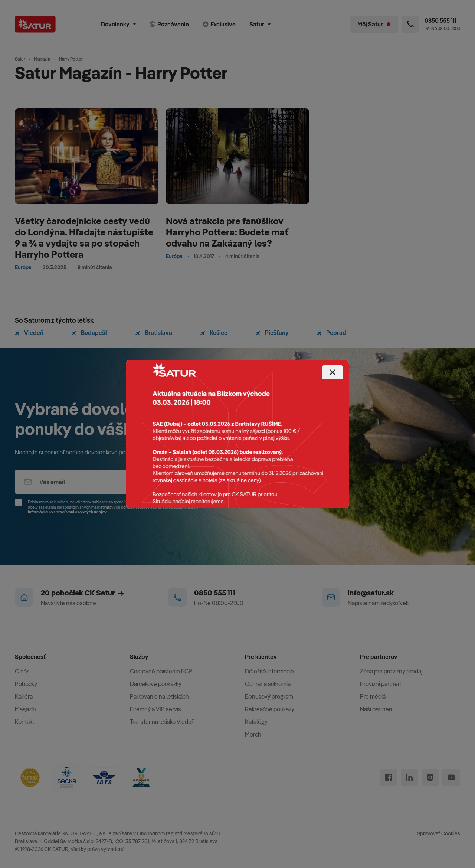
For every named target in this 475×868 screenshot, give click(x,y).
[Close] (332, 372)
